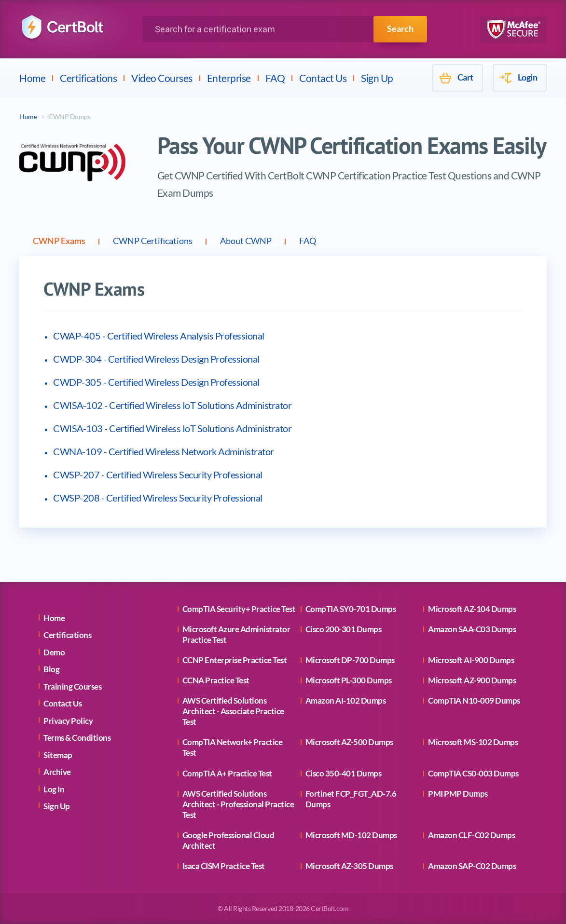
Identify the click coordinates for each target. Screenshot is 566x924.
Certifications (88, 78)
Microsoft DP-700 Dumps (350, 660)
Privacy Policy (68, 721)
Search (400, 29)
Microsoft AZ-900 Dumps (472, 680)
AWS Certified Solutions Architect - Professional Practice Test (238, 804)
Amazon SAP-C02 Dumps (472, 866)
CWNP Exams (68, 242)
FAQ (275, 78)
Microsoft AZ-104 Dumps (472, 609)
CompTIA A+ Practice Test (227, 773)
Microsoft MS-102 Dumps (473, 742)
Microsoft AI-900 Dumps (471, 660)
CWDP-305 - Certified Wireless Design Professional (156, 383)
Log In (54, 789)
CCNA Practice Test (216, 680)
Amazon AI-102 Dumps (346, 700)
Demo (54, 652)
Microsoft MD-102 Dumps (351, 835)
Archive (57, 772)
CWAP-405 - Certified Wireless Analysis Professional (159, 337)
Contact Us (323, 78)
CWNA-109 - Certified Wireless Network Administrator (164, 452)
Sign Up (377, 78)
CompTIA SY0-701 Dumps (351, 609)
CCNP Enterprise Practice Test (235, 660)
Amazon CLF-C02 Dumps (471, 835)
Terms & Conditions (77, 738)
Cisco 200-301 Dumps (344, 629)
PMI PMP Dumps (458, 794)
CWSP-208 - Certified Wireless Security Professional (158, 499)
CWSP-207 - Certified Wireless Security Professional (158, 476)
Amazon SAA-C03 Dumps (472, 629)
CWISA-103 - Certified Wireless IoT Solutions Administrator (172, 429)
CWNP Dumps (69, 116)
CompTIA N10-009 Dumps (474, 700)
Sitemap (58, 755)
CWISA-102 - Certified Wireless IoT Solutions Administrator (172, 406)
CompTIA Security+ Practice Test (239, 609)
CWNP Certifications (180, 242)
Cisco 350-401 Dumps (344, 773)
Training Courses (72, 686)
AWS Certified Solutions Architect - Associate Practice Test (233, 711)
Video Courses (162, 78)
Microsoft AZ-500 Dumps (349, 742)
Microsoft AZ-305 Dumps (349, 866)
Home (32, 78)
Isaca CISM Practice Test (224, 866)
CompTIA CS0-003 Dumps (473, 773)
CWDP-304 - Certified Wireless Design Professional (156, 360)
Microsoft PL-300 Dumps (349, 680)
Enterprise (229, 78)
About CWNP (291, 242)
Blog (51, 669)
